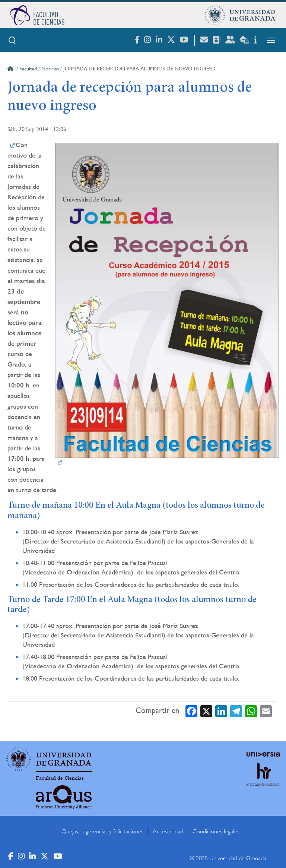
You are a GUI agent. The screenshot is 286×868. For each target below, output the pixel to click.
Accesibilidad (168, 831)
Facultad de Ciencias (60, 778)
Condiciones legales (216, 831)
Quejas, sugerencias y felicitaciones (102, 831)
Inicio (11, 70)
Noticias (50, 69)
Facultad (28, 69)
